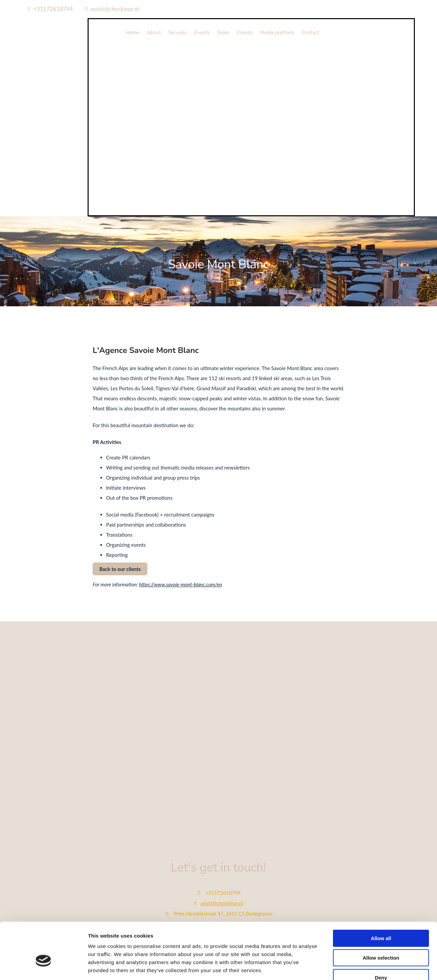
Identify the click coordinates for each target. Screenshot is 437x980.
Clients (245, 33)
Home (133, 33)
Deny (381, 864)
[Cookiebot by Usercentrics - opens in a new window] (43, 894)
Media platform (277, 33)
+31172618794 (53, 9)
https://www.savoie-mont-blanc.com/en (180, 584)
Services (178, 33)
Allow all (381, 825)
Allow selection (381, 844)
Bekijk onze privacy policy (219, 953)
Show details (352, 894)
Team (223, 33)
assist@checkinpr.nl (115, 9)
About (154, 33)
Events (202, 33)
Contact (310, 33)
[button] (120, 569)
